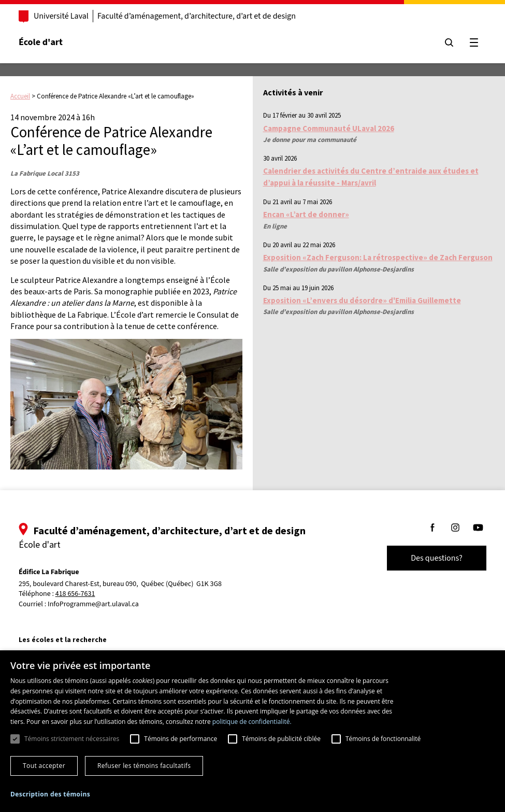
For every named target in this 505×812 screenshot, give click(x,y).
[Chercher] (449, 42)
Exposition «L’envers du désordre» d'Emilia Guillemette (362, 300)
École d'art (41, 42)
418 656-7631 (75, 594)
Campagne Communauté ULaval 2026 (329, 128)
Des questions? (437, 558)
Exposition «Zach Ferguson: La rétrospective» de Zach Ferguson (378, 257)
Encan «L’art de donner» (306, 214)
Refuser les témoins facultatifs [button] (144, 766)
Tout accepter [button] (44, 766)
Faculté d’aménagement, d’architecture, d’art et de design (197, 16)
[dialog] (253, 731)
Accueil (20, 96)
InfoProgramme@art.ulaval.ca (93, 604)
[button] (50, 794)
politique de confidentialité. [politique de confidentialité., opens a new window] (252, 722)
